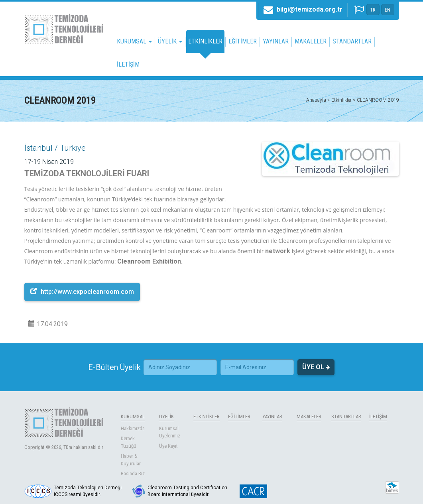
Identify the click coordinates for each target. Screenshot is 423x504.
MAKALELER (311, 41)
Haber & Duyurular (131, 460)
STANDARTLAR (352, 41)
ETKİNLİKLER (205, 41)
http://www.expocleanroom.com (82, 292)
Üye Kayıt (168, 446)
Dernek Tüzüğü (129, 442)
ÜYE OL (316, 367)
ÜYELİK (166, 416)
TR (373, 10)
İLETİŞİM (128, 64)
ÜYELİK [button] (170, 41)
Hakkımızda (133, 428)
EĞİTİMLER (243, 41)
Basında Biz (133, 473)
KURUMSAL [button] (134, 41)
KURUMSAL (133, 416)
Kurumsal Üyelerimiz (170, 432)
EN (388, 10)
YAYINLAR (276, 41)
